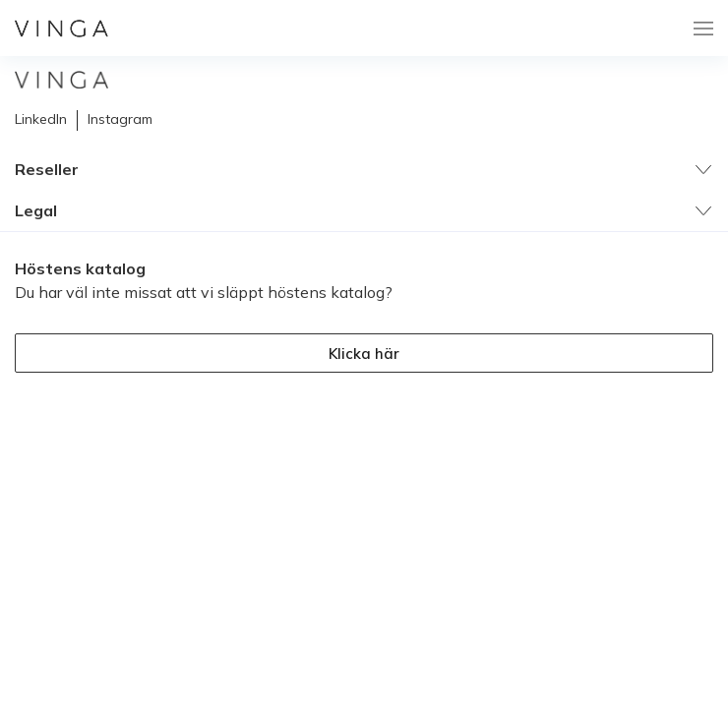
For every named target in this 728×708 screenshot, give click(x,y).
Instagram (120, 119)
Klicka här (364, 354)
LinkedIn (41, 119)
